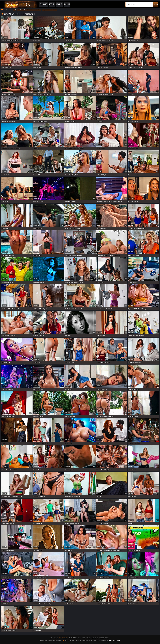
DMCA (97, 638)
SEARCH (156, 4)
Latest (52, 4)
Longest (59, 4)
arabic (55, 10)
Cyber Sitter (117, 641)
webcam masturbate (36, 10)
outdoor (50, 10)
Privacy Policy (90, 638)
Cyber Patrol (102, 641)
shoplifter (20, 10)
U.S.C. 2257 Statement (105, 638)
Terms (84, 638)
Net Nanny (110, 641)
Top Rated (43, 4)
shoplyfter (26, 10)
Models (67, 4)
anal (15, 10)
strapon (44, 10)
